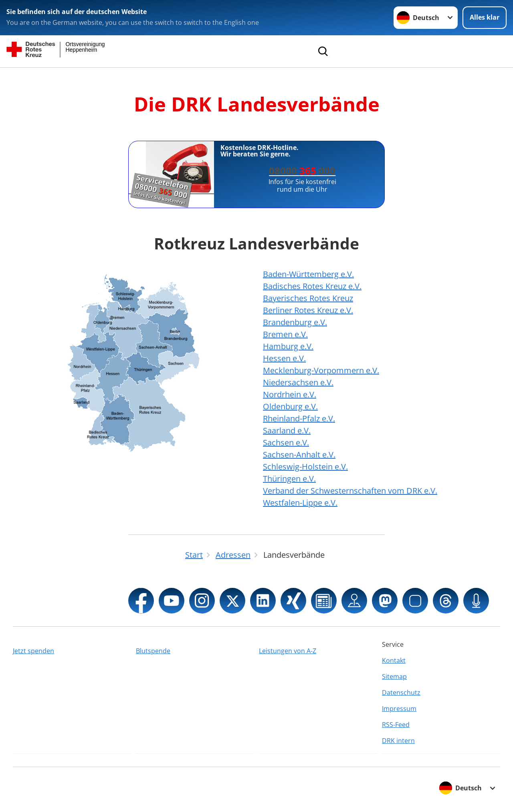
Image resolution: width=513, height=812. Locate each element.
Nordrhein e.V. (290, 394)
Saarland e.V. (287, 430)
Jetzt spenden (33, 651)
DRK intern (398, 741)
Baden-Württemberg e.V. (308, 274)
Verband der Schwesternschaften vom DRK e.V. (350, 491)
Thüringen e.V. (289, 479)
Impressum (399, 709)
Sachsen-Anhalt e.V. (299, 455)
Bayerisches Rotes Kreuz (308, 298)
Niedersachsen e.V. (298, 382)
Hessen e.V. (284, 358)
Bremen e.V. (285, 334)
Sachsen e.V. (286, 442)
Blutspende (153, 651)
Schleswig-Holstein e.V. (305, 467)
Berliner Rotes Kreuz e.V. (308, 310)
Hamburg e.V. (288, 346)
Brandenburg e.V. (295, 322)
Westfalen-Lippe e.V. (300, 503)
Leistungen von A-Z (288, 651)
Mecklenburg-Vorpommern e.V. (321, 370)
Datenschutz (401, 693)
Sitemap (394, 676)
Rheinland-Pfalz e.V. (299, 418)
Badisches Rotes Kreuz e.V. (312, 286)
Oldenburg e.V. (290, 406)
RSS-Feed (396, 725)
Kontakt (394, 660)
